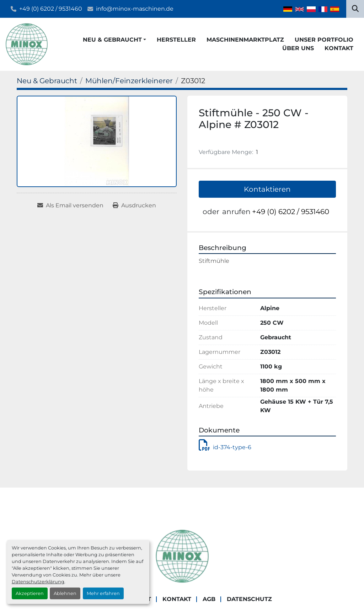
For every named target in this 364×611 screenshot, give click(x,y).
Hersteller (176, 40)
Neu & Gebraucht (112, 40)
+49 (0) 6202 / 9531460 (51, 9)
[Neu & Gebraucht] (47, 81)
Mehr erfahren (103, 593)
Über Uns (298, 48)
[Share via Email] (70, 206)
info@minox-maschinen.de (135, 9)
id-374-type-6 (225, 447)
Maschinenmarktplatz (245, 40)
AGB (209, 599)
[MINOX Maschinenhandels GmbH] (182, 556)
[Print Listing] (134, 206)
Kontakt (339, 48)
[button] (114, 40)
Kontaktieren (267, 189)
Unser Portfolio (324, 40)
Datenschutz (249, 599)
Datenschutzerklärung (38, 582)
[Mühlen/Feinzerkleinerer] (129, 81)
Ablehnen (65, 593)
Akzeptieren (30, 593)
